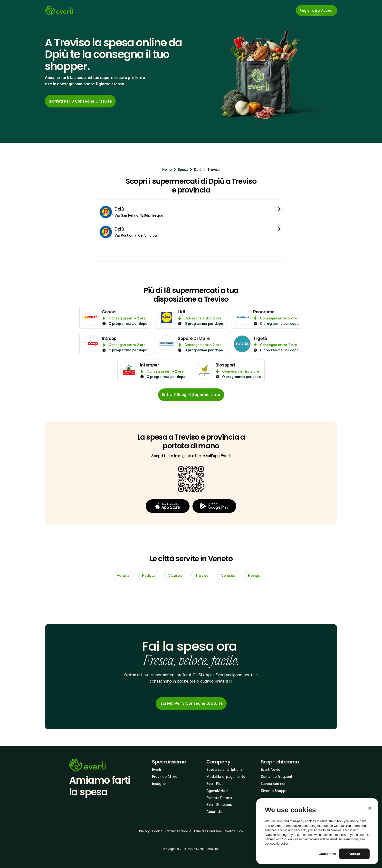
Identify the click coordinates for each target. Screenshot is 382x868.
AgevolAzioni (217, 791)
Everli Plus (215, 784)
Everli (156, 769)
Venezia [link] (228, 575)
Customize (327, 854)
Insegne (159, 784)
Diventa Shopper (275, 791)
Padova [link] (149, 575)
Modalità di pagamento (226, 776)
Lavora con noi (273, 784)
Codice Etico (234, 831)
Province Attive (165, 777)
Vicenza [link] (175, 575)
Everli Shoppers (219, 805)
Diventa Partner (219, 798)
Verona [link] (123, 575)
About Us (214, 812)
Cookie (157, 831)
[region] (317, 831)
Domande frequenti (277, 776)
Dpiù (198, 169)
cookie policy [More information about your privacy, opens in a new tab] (280, 844)
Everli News (271, 769)
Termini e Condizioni (208, 831)
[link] (80, 101)
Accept (354, 854)
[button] (168, 506)
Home (167, 169)
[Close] (370, 808)
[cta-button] (191, 395)
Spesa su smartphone (224, 769)
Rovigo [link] (254, 575)
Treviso (214, 169)
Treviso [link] (202, 575)
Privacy (144, 831)
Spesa (183, 169)
